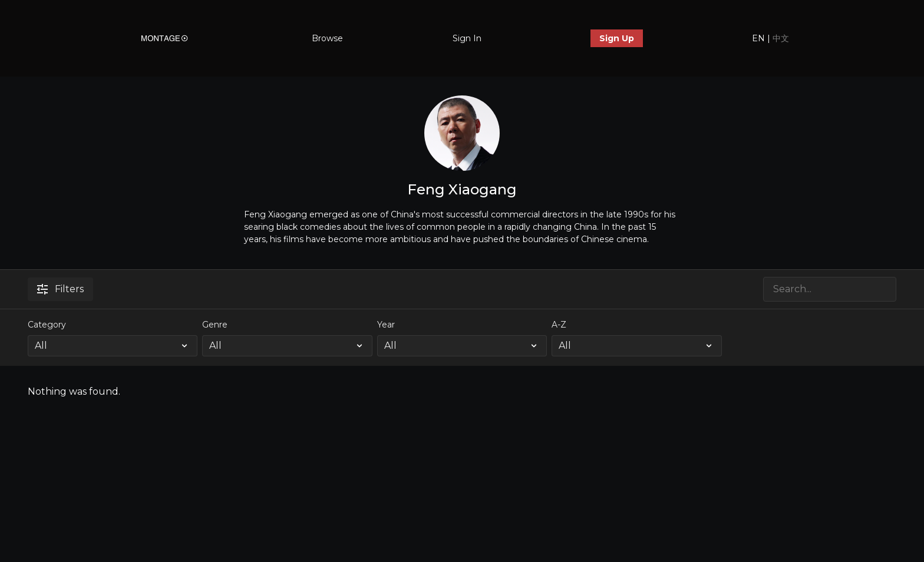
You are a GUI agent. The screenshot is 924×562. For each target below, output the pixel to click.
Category (47, 325)
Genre (215, 325)
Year (386, 325)
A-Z (559, 325)
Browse (327, 38)
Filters (60, 289)
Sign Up (617, 38)
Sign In (467, 38)
